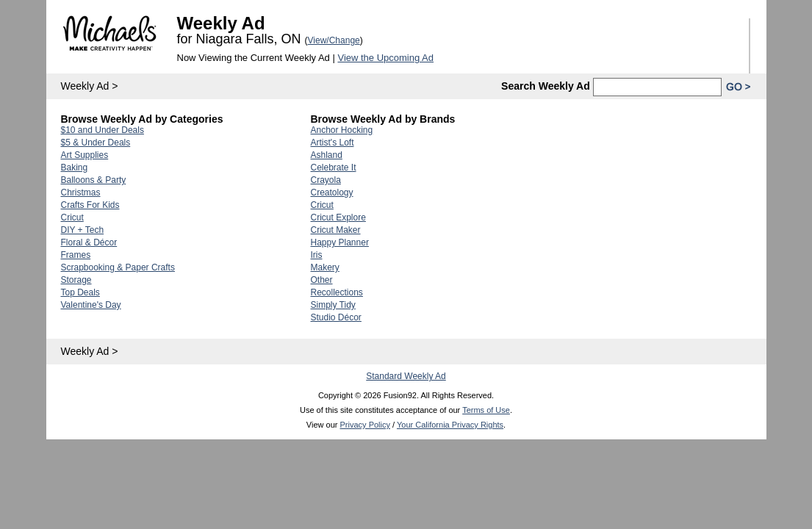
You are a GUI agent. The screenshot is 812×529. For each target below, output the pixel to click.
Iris (317, 255)
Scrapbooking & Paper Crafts (118, 267)
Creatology (332, 192)
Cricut (72, 217)
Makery (325, 267)
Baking (75, 168)
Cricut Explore (338, 217)
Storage (76, 280)
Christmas (81, 192)
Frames (76, 255)
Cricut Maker (336, 230)
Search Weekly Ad (546, 86)
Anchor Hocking (342, 130)
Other (322, 280)
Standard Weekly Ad (406, 376)
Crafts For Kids (90, 205)
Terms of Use (486, 410)
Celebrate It (334, 168)
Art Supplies (85, 155)
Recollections (337, 292)
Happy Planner (340, 242)
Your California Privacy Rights (450, 425)
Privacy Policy (365, 425)
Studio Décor (336, 317)
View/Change (334, 40)
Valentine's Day (91, 305)
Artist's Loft (333, 143)
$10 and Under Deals (103, 130)
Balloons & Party (94, 180)
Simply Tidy (333, 305)
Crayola (326, 180)
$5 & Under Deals (96, 143)
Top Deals (80, 292)
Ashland (327, 155)
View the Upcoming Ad (385, 58)
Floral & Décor (89, 242)
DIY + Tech (83, 230)
